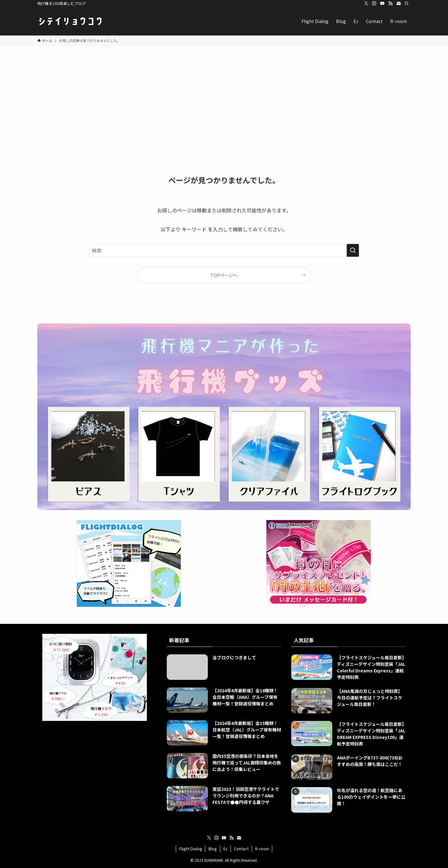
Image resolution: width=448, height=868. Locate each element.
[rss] (390, 3)
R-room (262, 849)
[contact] (399, 3)
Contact (241, 849)
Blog (213, 849)
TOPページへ (224, 275)
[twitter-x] (366, 3)
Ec (226, 849)
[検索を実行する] (353, 250)
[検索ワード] (224, 250)
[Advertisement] (224, 93)
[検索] (407, 3)
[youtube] (382, 3)
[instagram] (374, 3)
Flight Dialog (191, 849)
